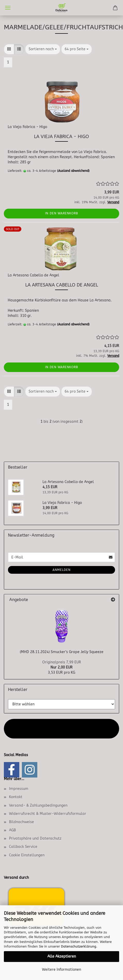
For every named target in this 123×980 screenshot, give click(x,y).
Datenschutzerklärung (79, 946)
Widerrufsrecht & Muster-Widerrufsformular (48, 814)
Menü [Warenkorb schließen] (8, 8)
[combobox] (43, 49)
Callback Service (23, 847)
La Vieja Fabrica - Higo (27, 127)
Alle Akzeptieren (62, 956)
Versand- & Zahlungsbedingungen (38, 805)
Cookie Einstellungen (27, 855)
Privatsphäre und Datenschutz (35, 838)
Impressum (19, 789)
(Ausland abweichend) (73, 171)
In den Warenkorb (62, 213)
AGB (12, 830)
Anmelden (61, 570)
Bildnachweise (21, 822)
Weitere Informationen (61, 970)
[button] (9, 49)
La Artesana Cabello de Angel (33, 275)
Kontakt (16, 797)
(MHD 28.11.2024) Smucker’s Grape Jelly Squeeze (62, 652)
